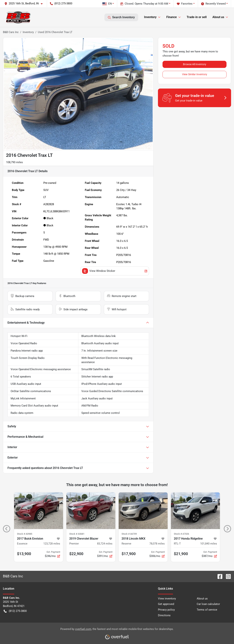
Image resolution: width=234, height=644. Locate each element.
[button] (25, 4)
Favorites (185, 4)
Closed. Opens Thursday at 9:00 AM (144, 4)
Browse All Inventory (195, 64)
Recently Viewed (213, 4)
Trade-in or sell (197, 17)
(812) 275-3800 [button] (61, 3)
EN (107, 4)
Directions (164, 615)
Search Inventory (121, 17)
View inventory (167, 599)
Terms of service (207, 610)
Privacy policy (166, 610)
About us (202, 599)
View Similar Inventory (195, 74)
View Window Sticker (115, 271)
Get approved (166, 604)
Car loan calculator (208, 604)
